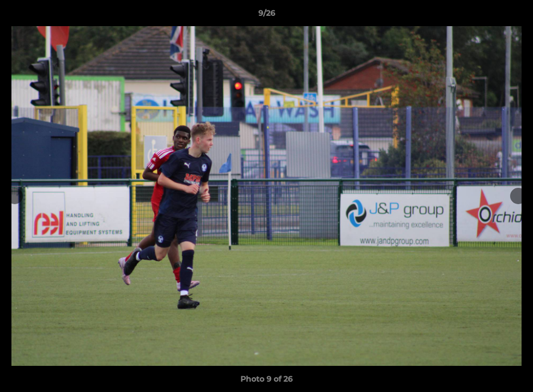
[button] (513, 16)
